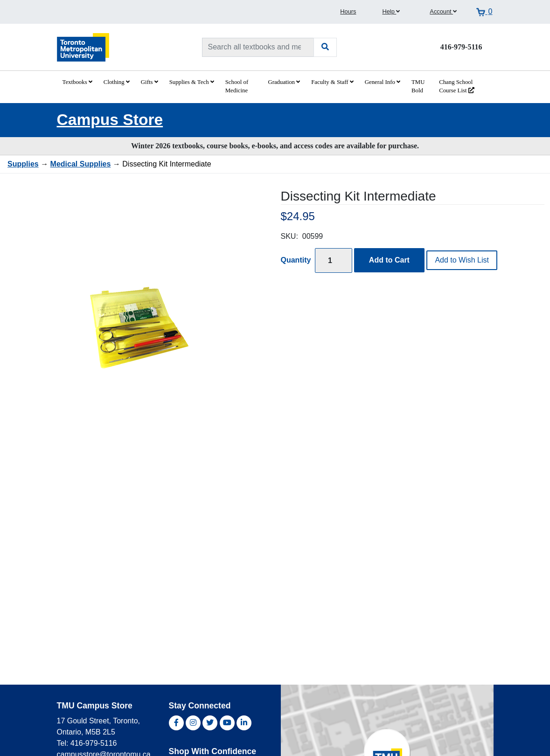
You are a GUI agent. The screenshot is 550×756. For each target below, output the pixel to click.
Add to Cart (389, 260)
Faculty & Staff (332, 82)
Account (443, 11)
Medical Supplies (81, 164)
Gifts (150, 82)
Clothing (117, 82)
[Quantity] (334, 260)
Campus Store (110, 120)
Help (391, 11)
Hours (348, 11)
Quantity (296, 260)
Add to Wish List (462, 260)
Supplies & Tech (192, 82)
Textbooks (77, 82)
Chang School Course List (457, 86)
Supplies (23, 164)
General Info (383, 82)
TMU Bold (418, 86)
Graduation (284, 82)
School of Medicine (237, 86)
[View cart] (484, 12)
